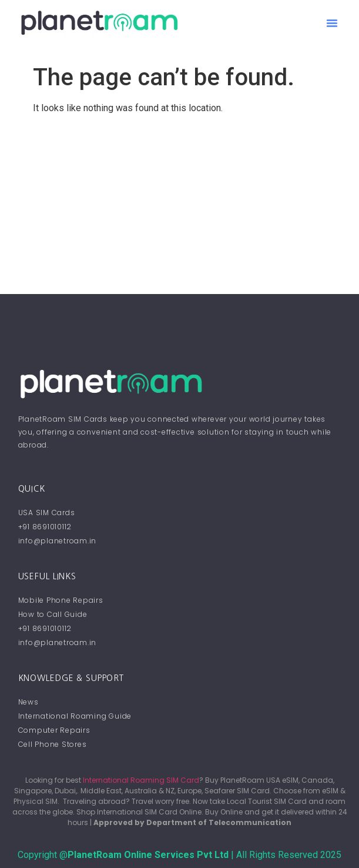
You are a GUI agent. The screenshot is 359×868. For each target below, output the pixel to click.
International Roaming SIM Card (141, 780)
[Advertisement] (180, 206)
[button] (332, 23)
